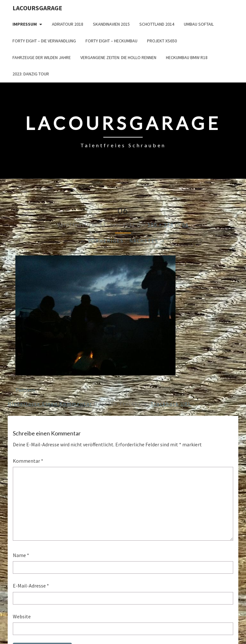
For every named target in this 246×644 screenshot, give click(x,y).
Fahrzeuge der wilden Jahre (42, 57)
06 (185, 225)
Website (22, 616)
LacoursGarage (37, 8)
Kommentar (28, 461)
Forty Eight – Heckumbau (111, 41)
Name (21, 555)
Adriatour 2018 (68, 24)
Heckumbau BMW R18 (187, 57)
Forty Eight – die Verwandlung (44, 41)
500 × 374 (160, 225)
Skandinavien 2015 (111, 24)
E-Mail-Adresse (31, 586)
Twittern (25, 390)
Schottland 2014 (157, 24)
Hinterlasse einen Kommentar (50, 404)
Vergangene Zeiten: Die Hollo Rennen (118, 57)
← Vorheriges (102, 241)
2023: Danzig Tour (31, 74)
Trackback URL (171, 404)
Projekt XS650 (162, 41)
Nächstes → (148, 241)
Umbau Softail (199, 24)
